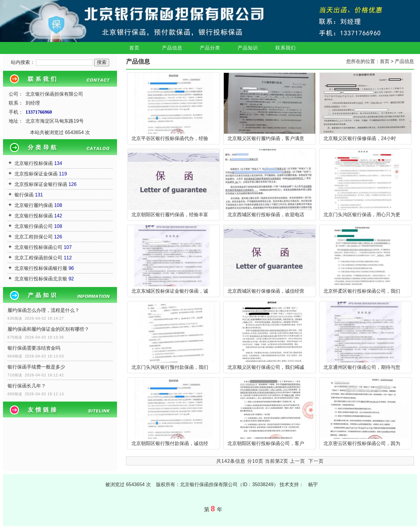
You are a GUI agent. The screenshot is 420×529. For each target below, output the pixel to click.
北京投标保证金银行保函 (41, 184)
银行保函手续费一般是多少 (36, 367)
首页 (134, 48)
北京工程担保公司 (34, 237)
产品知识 (248, 48)
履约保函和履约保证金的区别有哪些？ (48, 329)
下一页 (316, 461)
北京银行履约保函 (34, 205)
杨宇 (313, 484)
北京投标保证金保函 (36, 174)
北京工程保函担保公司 (38, 258)
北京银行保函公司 (34, 226)
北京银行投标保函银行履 (41, 268)
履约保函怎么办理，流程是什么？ (43, 310)
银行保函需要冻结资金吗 (34, 348)
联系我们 (286, 48)
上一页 (297, 461)
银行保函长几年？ (27, 386)
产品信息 (172, 48)
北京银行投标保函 (34, 163)
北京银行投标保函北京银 (41, 279)
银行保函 (24, 195)
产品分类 (210, 48)
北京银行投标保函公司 (38, 247)
